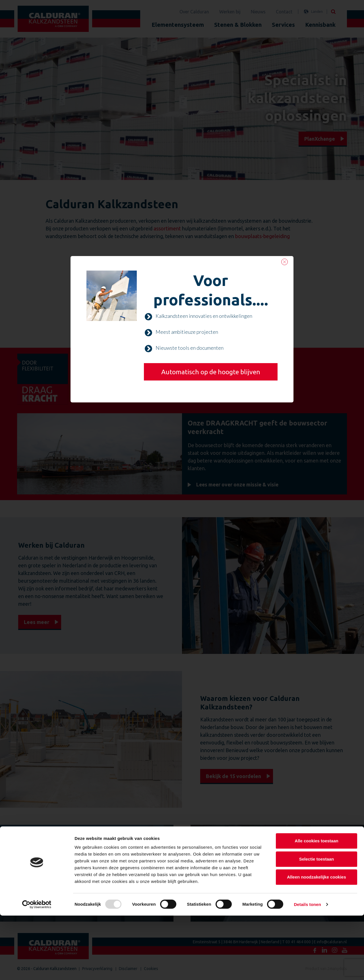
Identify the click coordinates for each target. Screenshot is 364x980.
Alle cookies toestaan (316, 905)
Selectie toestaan (317, 923)
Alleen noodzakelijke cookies (317, 941)
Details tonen (307, 969)
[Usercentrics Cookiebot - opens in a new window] (37, 969)
